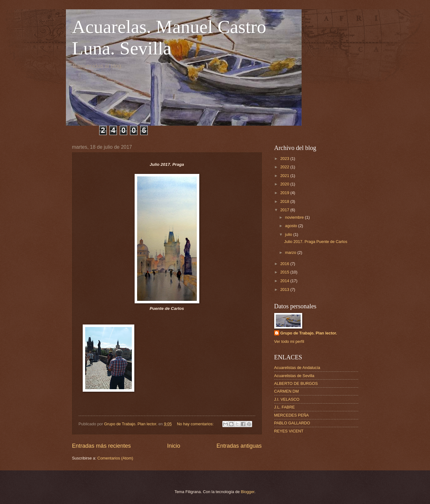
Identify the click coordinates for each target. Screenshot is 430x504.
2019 (285, 193)
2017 (285, 210)
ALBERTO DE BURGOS (296, 383)
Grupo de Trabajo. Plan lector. (309, 333)
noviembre (295, 217)
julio (289, 234)
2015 (285, 272)
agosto (292, 226)
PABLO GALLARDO (292, 423)
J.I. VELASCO (287, 399)
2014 (285, 281)
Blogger (248, 492)
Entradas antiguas (239, 446)
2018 (285, 201)
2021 (285, 176)
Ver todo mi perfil (289, 341)
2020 (285, 184)
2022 (285, 167)
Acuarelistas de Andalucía (297, 368)
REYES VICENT (289, 431)
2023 (285, 159)
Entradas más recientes (102, 446)
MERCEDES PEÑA (292, 415)
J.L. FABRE (285, 407)
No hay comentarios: (196, 424)
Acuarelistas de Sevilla (294, 376)
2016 (285, 264)
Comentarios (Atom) (115, 458)
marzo (291, 252)
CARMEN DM (287, 391)
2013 (285, 289)
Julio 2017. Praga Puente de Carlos (316, 242)
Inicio (173, 446)
